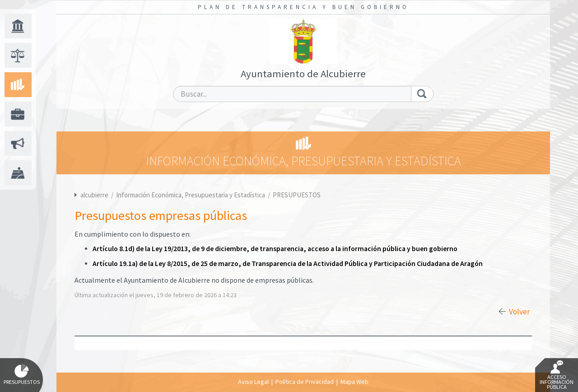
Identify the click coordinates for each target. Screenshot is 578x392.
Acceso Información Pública (557, 375)
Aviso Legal (253, 382)
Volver (519, 312)
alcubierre (94, 195)
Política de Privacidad (305, 382)
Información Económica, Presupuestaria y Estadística (191, 195)
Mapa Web (354, 382)
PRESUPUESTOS (297, 195)
